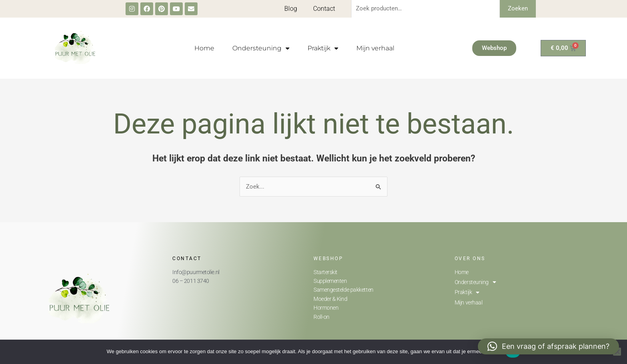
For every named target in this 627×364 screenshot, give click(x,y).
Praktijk (323, 48)
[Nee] (617, 352)
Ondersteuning (261, 48)
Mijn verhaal (375, 48)
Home (204, 48)
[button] (548, 346)
